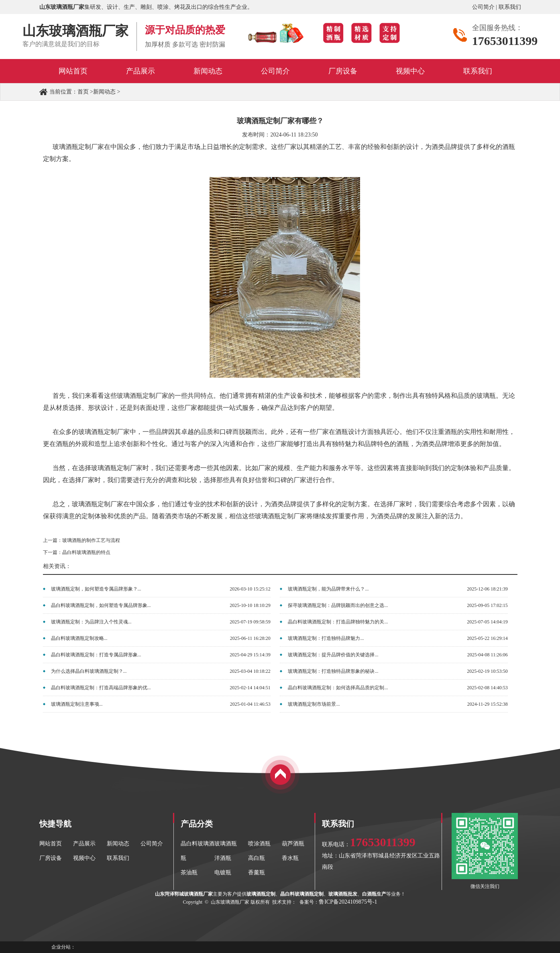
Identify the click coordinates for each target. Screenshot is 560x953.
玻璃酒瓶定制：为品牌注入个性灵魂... (91, 622)
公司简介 (483, 7)
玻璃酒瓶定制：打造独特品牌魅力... (326, 638)
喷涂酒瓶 (259, 844)
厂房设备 (51, 858)
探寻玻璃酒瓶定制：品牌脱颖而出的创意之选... (338, 605)
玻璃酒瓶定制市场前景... (314, 704)
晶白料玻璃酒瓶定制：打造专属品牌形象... (96, 655)
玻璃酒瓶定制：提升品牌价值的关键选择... (333, 655)
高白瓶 (257, 858)
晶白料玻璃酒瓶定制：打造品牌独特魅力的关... (338, 622)
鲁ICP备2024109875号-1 (348, 902)
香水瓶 (290, 858)
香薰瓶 (257, 873)
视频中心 (84, 858)
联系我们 (510, 7)
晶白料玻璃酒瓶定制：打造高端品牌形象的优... (101, 688)
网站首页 (51, 844)
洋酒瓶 (223, 858)
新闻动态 (104, 92)
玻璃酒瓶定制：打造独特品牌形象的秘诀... (333, 671)
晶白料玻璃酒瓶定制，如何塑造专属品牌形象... (101, 605)
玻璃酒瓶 (226, 844)
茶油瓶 (189, 873)
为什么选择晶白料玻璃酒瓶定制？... (89, 671)
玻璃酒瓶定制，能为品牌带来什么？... (328, 589)
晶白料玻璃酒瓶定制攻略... (79, 638)
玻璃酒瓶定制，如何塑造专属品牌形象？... (96, 589)
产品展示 (84, 844)
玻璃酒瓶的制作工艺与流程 (91, 540)
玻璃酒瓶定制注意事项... (77, 704)
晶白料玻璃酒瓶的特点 (86, 552)
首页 (83, 92)
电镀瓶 (223, 873)
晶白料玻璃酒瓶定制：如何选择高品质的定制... (338, 688)
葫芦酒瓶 (293, 844)
